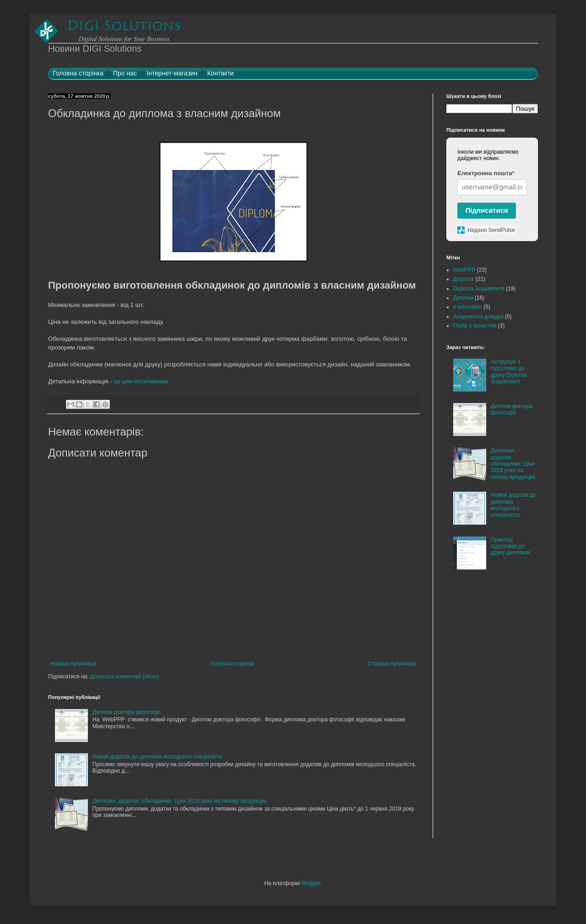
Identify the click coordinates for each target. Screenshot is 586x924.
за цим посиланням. (142, 381)
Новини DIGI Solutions (95, 48)
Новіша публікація (73, 664)
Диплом (463, 298)
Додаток (464, 279)
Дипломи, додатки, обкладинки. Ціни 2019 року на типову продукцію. (180, 801)
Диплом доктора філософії (127, 712)
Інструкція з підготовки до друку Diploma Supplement (509, 372)
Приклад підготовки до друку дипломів (510, 546)
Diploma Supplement (479, 289)
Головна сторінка (232, 664)
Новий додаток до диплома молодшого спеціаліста (157, 757)
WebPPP (464, 270)
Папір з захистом (475, 326)
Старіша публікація (392, 664)
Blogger (311, 883)
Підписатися (487, 210)
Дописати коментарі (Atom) (125, 677)
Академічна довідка (478, 317)
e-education (468, 307)
